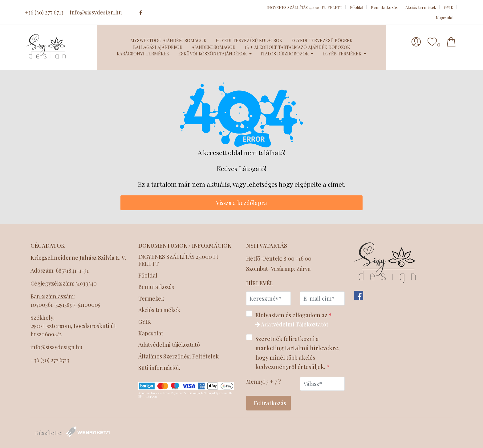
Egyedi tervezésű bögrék (322, 40)
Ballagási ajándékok (158, 47)
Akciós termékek (421, 7)
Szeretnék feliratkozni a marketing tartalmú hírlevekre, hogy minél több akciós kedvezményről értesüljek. (293, 352)
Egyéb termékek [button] (343, 54)
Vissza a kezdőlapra (241, 203)
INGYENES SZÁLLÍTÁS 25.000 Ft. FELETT (304, 7)
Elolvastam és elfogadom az (291, 319)
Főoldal (357, 7)
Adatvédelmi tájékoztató (170, 345)
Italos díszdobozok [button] (285, 54)
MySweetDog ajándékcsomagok (168, 40)
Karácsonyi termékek (143, 54)
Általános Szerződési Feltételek (179, 356)
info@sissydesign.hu (96, 12)
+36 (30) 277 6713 (44, 12)
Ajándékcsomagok (213, 47)
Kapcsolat (445, 17)
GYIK (449, 7)
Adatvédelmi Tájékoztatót (292, 324)
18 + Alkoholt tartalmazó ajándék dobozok (297, 47)
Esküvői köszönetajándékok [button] (213, 54)
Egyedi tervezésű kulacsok (249, 40)
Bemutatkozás (384, 7)
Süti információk (159, 368)
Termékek (151, 299)
